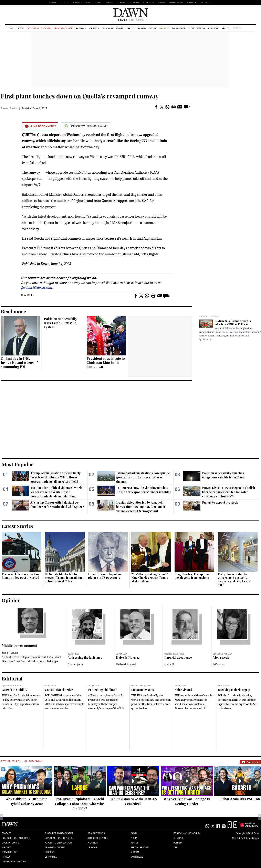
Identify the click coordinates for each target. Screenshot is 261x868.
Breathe (164, 28)
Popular (213, 28)
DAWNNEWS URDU (81, 2)
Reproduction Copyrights (60, 838)
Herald (109, 2)
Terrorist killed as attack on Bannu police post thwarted (21, 576)
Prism (131, 28)
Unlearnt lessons (143, 690)
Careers (192, 2)
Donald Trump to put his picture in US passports (105, 576)
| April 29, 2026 (130, 20)
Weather (92, 843)
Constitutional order (59, 690)
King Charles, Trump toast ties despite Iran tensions (192, 576)
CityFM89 (134, 2)
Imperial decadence (178, 657)
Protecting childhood (103, 690)
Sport (153, 28)
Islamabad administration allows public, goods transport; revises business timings (143, 477)
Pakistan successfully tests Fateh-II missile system (60, 323)
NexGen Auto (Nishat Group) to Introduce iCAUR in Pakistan (233, 322)
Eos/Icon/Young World (187, 833)
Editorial (12, 678)
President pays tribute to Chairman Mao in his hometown (106, 363)
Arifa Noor (219, 664)
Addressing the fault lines (85, 657)
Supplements (176, 2)
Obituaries (206, 2)
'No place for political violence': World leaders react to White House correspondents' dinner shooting (56, 492)
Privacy (6, 857)
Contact (7, 833)
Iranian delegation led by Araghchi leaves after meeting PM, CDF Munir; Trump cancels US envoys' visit (141, 507)
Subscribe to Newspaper (59, 833)
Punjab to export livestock (220, 502)
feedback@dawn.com (37, 288)
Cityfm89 (178, 838)
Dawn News (137, 857)
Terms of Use (9, 852)
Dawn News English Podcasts (21, 761)
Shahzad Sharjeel (126, 664)
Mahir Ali (169, 664)
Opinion (94, 28)
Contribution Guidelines (16, 838)
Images (98, 2)
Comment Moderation (14, 862)
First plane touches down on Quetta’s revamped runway (80, 96)
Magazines (178, 28)
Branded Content (209, 317)
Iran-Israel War (63, 28)
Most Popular (18, 464)
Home (10, 28)
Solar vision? (183, 690)
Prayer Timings (96, 833)
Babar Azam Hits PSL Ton (240, 799)
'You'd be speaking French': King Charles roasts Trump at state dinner (150, 578)
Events (161, 2)
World (142, 28)
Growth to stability (14, 690)
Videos (201, 28)
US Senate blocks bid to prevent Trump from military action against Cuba (64, 578)
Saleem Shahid (9, 108)
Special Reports (140, 847)
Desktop (92, 847)
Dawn (134, 833)
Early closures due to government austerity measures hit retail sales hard (234, 580)
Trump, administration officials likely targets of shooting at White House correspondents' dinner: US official (55, 477)
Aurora (122, 2)
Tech (191, 28)
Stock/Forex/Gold (98, 838)
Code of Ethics (10, 843)
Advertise (149, 2)
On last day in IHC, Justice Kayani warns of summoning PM (19, 363)
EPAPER (53, 2)
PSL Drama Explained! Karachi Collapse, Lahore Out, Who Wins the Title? (80, 804)
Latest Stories (17, 526)
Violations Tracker (39, 28)
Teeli (176, 847)
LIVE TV (64, 2)
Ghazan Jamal (76, 664)
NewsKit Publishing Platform (246, 838)
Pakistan (81, 28)
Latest (21, 28)
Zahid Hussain (10, 653)
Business (108, 28)
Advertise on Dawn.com (58, 843)
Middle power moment (19, 645)
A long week (221, 657)
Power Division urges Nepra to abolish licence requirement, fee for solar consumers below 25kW (228, 492)
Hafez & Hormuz (128, 657)
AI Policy (7, 847)
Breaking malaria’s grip (234, 690)
